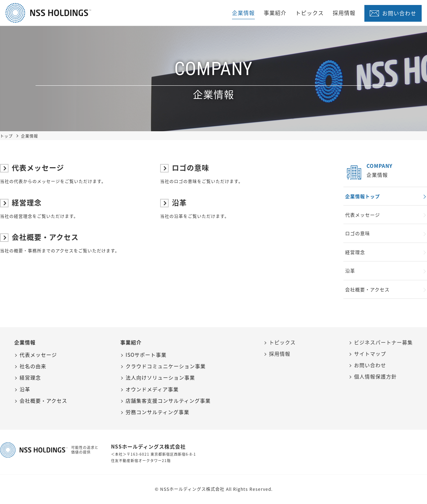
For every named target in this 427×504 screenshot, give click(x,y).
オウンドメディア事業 (152, 389)
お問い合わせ (399, 13)
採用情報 (344, 13)
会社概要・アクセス (39, 237)
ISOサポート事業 (146, 355)
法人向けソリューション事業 (160, 377)
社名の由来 (33, 366)
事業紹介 (275, 13)
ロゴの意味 (185, 168)
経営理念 (21, 203)
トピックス (310, 13)
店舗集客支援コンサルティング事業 (168, 400)
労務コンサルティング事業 (157, 412)
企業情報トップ (363, 196)
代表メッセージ (32, 168)
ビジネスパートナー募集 (383, 342)
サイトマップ (370, 354)
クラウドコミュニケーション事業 (166, 366)
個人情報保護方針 (375, 376)
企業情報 (243, 13)
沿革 (173, 203)
